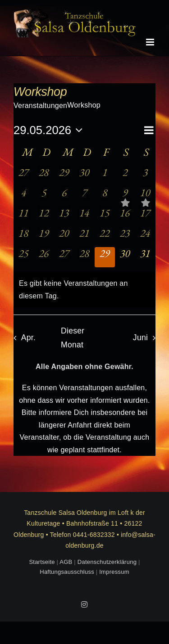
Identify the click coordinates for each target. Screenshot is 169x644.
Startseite (42, 562)
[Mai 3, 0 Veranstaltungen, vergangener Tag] (145, 176)
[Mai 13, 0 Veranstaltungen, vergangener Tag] (64, 217)
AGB (66, 562)
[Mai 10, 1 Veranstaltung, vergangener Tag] (145, 196)
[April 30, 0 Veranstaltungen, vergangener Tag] (84, 176)
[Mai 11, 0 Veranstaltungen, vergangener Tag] (24, 217)
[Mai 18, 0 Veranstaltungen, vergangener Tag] (24, 237)
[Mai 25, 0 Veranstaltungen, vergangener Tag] (24, 257)
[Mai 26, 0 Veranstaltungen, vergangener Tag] (44, 257)
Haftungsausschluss (67, 572)
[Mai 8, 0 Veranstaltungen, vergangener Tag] (105, 196)
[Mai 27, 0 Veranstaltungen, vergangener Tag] (64, 257)
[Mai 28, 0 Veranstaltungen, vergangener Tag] (84, 257)
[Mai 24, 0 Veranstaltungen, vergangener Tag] (145, 237)
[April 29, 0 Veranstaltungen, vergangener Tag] (64, 176)
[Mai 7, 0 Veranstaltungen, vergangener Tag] (84, 196)
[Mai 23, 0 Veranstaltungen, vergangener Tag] (125, 237)
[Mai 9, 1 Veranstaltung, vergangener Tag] (125, 196)
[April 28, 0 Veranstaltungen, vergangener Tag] (44, 176)
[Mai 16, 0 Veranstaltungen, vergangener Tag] (125, 217)
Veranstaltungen (40, 106)
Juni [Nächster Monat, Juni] (140, 338)
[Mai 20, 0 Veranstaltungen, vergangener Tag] (64, 237)
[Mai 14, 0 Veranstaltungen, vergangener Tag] (84, 217)
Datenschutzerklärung (107, 562)
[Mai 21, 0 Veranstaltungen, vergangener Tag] (84, 237)
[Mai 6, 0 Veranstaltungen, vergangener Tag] (64, 196)
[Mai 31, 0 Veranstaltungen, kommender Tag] (145, 257)
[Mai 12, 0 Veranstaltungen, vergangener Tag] (44, 217)
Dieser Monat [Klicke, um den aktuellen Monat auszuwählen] (73, 338)
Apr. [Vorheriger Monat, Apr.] (28, 338)
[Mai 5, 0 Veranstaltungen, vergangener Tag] (44, 196)
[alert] (84, 290)
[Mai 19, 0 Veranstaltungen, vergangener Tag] (44, 237)
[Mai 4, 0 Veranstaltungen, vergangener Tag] (24, 196)
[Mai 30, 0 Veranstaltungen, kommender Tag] (125, 257)
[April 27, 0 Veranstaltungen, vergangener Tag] (24, 176)
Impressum (114, 572)
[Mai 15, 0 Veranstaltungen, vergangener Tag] (105, 217)
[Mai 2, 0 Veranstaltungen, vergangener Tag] (125, 176)
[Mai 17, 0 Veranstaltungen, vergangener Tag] (145, 217)
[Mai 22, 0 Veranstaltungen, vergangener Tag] (105, 237)
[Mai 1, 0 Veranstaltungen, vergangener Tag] (105, 176)
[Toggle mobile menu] (151, 42)
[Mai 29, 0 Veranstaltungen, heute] (105, 257)
